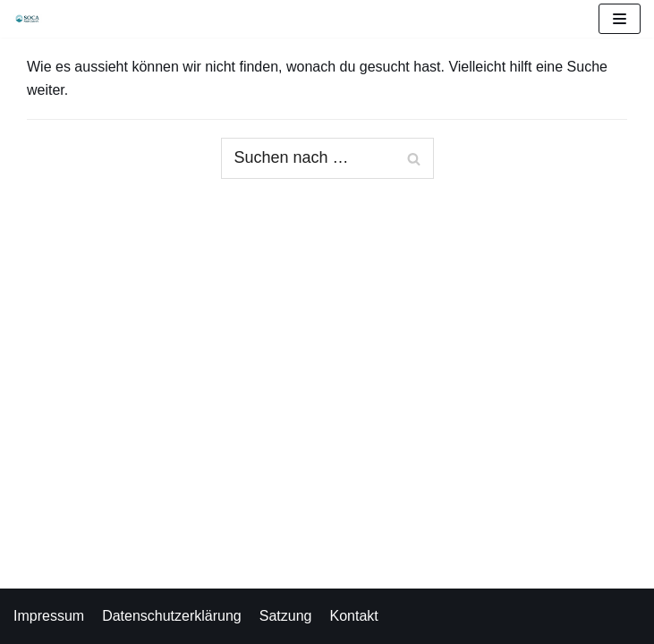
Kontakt (353, 616)
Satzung (286, 616)
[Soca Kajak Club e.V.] (32, 19)
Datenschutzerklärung (172, 616)
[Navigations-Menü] (620, 19)
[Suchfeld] (327, 158)
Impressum (49, 616)
